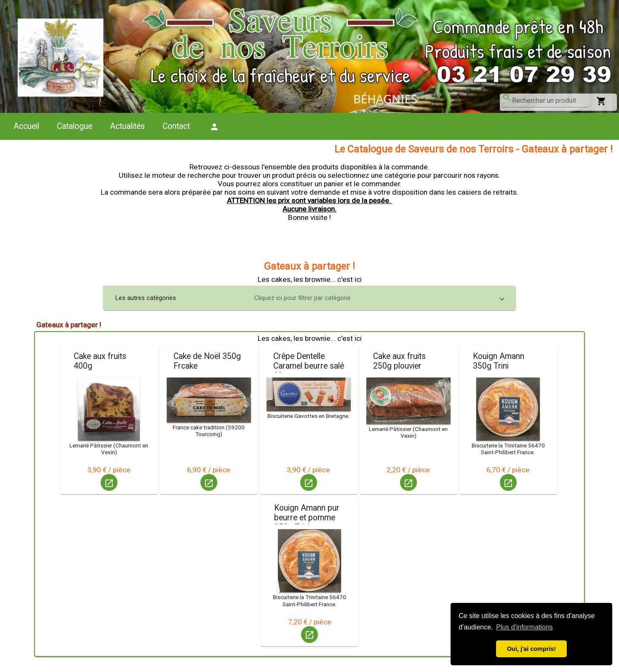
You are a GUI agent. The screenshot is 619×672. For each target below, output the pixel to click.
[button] (309, 298)
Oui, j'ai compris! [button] (531, 649)
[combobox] (550, 101)
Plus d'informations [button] (524, 627)
